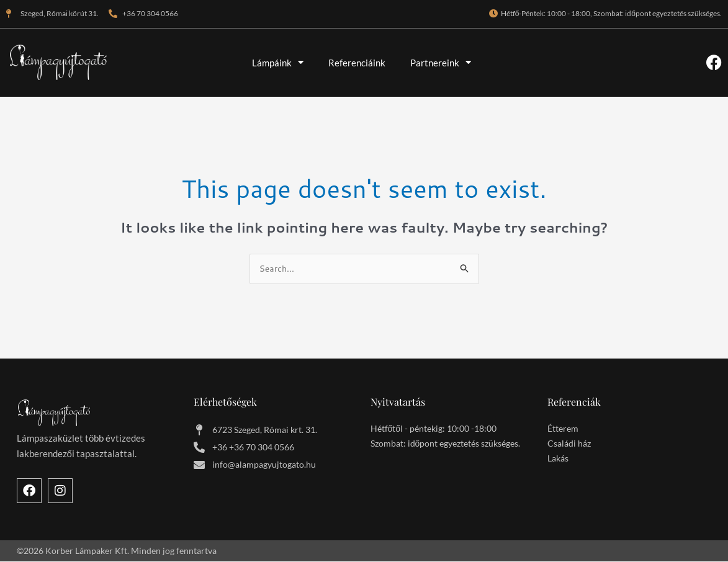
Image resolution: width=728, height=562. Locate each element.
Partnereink (441, 62)
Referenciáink (357, 63)
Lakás (558, 459)
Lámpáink (278, 62)
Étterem (563, 430)
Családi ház (569, 444)
